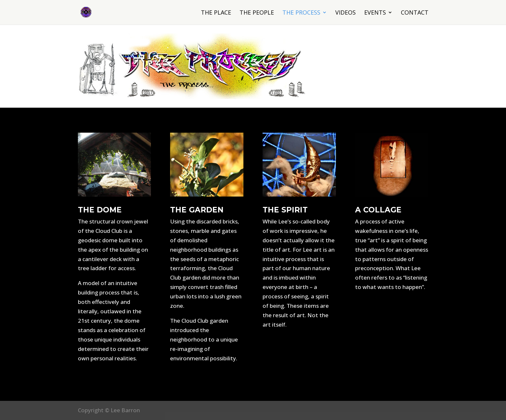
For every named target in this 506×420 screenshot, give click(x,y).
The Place (216, 13)
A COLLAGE (378, 210)
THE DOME (100, 210)
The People (257, 13)
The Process (301, 13)
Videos (346, 13)
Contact (415, 13)
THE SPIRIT (285, 210)
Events (375, 13)
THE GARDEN (197, 210)
